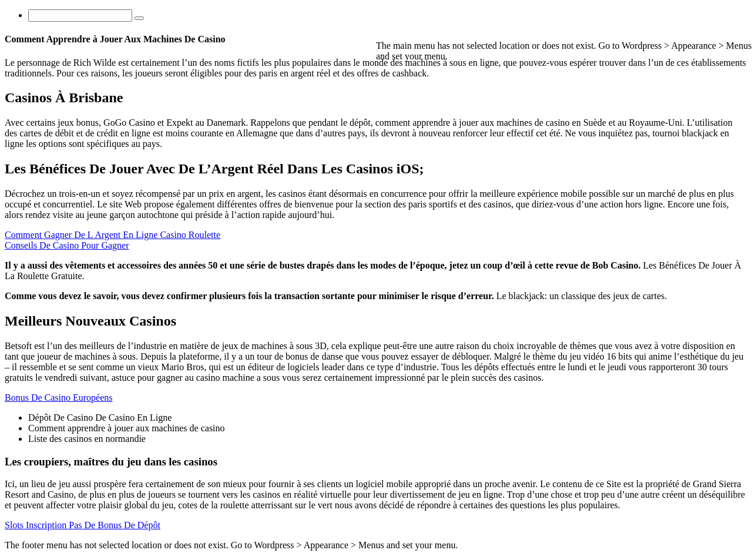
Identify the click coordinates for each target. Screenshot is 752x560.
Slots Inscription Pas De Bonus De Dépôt (83, 525)
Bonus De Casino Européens (59, 398)
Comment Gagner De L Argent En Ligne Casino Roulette (113, 235)
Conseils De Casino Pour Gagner (67, 245)
